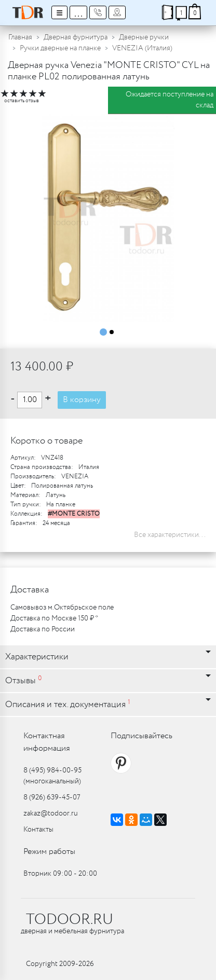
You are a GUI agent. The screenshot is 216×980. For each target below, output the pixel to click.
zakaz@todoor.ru (51, 813)
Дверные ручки (144, 37)
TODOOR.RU (70, 920)
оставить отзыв (22, 101)
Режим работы (49, 852)
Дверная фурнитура (76, 37)
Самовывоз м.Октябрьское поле (62, 608)
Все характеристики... (170, 535)
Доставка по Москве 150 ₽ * (54, 618)
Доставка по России (43, 629)
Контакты (38, 830)
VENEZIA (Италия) (142, 48)
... (78, 12)
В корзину (82, 400)
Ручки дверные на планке (60, 48)
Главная (20, 37)
